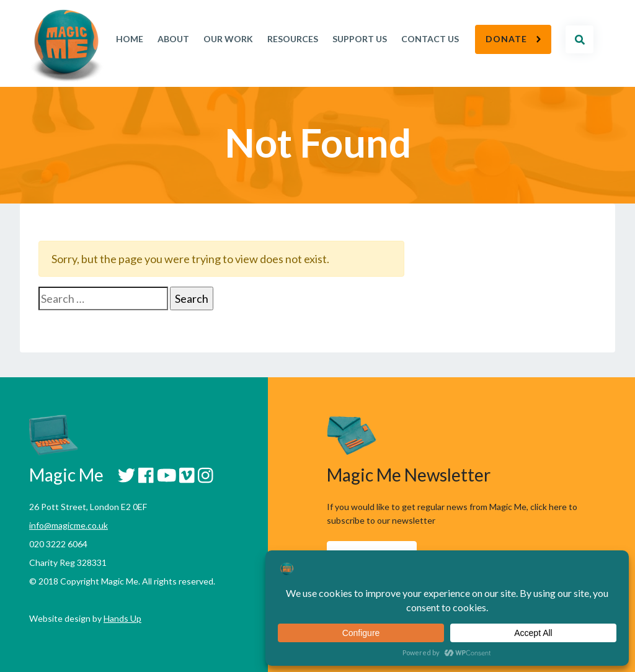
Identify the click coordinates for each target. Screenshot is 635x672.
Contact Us (430, 39)
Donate (506, 39)
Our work (228, 39)
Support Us (360, 39)
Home (130, 39)
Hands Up (122, 618)
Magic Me (66, 47)
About (173, 39)
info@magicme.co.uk (69, 525)
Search (580, 40)
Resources (293, 39)
